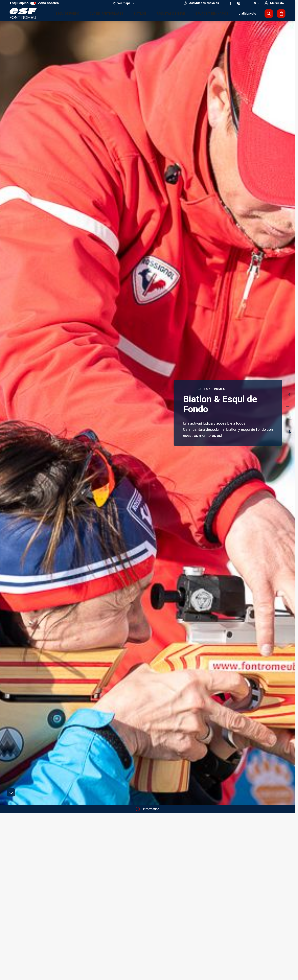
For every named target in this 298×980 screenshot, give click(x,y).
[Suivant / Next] (290, 432)
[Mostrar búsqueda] (269, 14)
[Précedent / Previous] (290, 394)
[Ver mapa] (124, 3)
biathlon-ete (247, 13)
